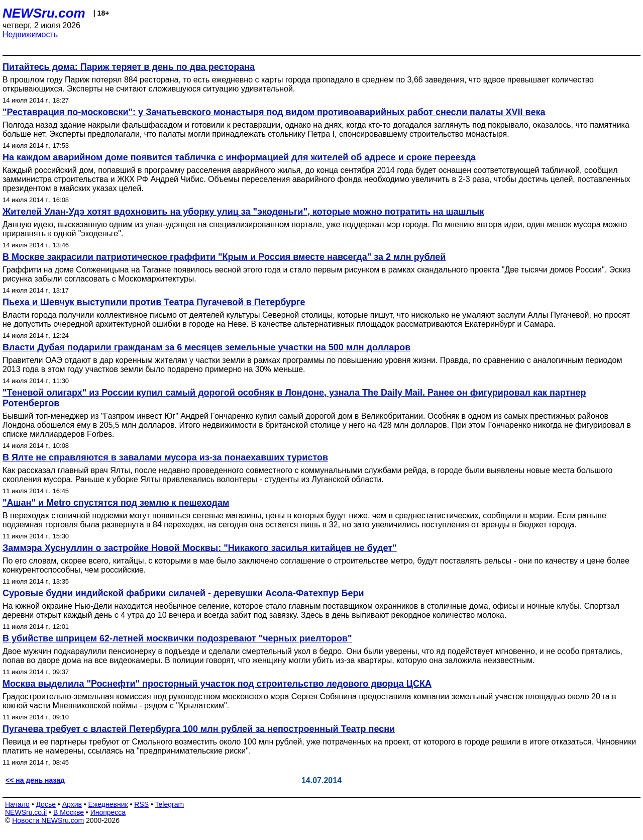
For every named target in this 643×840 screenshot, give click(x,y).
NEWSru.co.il (26, 812)
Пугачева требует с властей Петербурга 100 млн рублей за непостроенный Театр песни (199, 729)
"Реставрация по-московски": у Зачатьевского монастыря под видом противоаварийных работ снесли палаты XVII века (274, 112)
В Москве (69, 812)
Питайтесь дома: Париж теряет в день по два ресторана (129, 67)
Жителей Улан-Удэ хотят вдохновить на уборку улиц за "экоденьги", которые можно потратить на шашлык (243, 212)
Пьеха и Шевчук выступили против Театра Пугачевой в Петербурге (154, 302)
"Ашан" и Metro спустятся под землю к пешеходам (116, 503)
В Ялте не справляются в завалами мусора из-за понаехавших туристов (165, 457)
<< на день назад (35, 780)
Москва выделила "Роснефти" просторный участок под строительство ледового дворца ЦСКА (217, 684)
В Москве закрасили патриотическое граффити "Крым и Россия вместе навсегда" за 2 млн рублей (224, 257)
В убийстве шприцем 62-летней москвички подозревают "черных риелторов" (177, 638)
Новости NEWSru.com (48, 820)
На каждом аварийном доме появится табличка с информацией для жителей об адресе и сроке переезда (239, 157)
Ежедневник (108, 804)
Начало (17, 804)
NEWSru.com (44, 13)
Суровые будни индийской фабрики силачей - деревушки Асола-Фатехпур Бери (183, 593)
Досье (46, 804)
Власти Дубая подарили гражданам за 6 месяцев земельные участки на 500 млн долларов (206, 347)
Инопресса (108, 812)
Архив (72, 804)
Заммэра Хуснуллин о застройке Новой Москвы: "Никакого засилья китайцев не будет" (200, 548)
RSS (141, 804)
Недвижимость (30, 34)
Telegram (170, 804)
